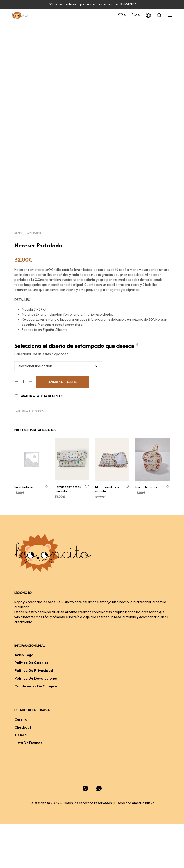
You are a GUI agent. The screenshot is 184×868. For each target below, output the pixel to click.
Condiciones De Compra (36, 731)
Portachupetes (146, 531)
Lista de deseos (28, 787)
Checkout (23, 772)
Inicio (18, 278)
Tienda (20, 779)
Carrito (21, 764)
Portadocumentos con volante (68, 533)
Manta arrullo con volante (108, 533)
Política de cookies (31, 707)
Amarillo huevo (143, 848)
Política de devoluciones (36, 723)
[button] (122, 15)
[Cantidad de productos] (24, 426)
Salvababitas (24, 531)
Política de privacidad (34, 715)
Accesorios (34, 278)
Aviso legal (24, 699)
